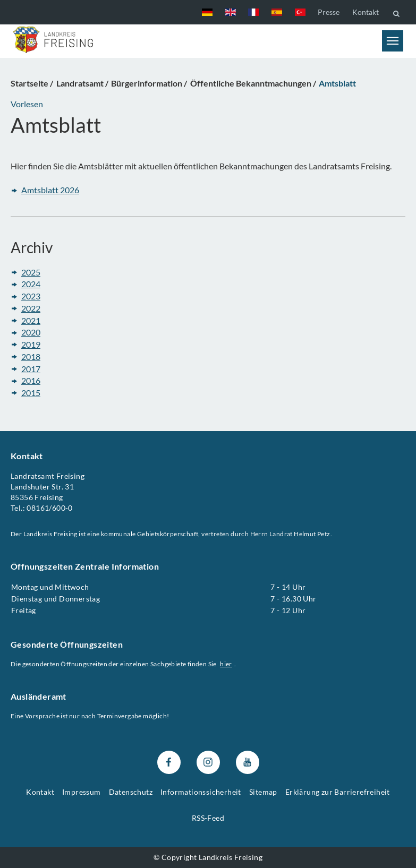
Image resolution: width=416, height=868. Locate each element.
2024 (31, 284)
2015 (31, 393)
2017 (31, 369)
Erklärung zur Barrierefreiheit (338, 792)
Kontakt (366, 12)
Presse (329, 12)
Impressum (82, 792)
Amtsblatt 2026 (50, 190)
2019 (31, 344)
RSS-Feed (208, 818)
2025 (31, 272)
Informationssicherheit (201, 792)
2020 (31, 333)
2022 (31, 308)
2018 (31, 356)
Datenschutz (131, 792)
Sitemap (263, 792)
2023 (31, 297)
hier (226, 664)
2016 (31, 381)
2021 (31, 320)
